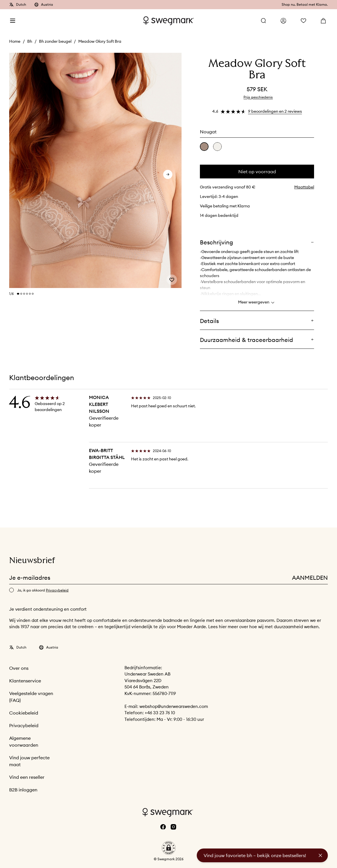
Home (15, 41)
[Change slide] (18, 294)
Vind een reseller (27, 777)
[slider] (95, 171)
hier (223, 627)
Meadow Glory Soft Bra (100, 41)
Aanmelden (310, 578)
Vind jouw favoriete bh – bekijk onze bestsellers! (255, 855)
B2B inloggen (23, 790)
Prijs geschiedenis (258, 97)
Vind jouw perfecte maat (29, 761)
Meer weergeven (257, 303)
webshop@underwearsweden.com (174, 706)
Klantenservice (25, 681)
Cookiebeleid (24, 713)
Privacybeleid (24, 725)
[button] (169, 848)
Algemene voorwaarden (24, 742)
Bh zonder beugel (55, 41)
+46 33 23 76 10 (160, 713)
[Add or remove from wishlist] (172, 280)
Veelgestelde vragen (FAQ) (31, 697)
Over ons (19, 668)
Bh (30, 41)
